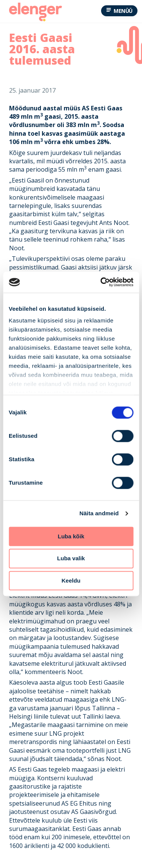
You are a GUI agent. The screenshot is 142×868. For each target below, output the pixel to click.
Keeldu (71, 580)
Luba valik (71, 559)
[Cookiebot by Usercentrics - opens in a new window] (101, 282)
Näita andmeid (99, 513)
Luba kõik (71, 536)
